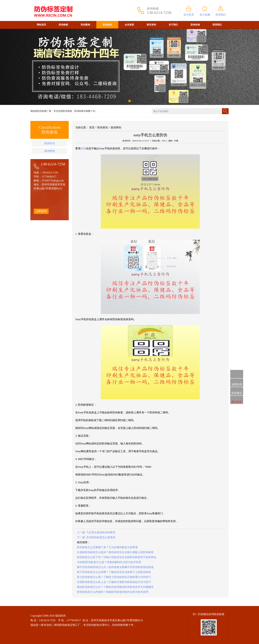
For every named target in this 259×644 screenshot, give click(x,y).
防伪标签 (63, 25)
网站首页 (41, 25)
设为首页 (189, 15)
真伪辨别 (50, 151)
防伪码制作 (119, 625)
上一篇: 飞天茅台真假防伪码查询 (96, 532)
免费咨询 (237, 383)
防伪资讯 (107, 25)
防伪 (83, 148)
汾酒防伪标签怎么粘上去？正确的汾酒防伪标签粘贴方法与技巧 (114, 582)
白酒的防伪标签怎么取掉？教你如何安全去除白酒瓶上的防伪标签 (115, 552)
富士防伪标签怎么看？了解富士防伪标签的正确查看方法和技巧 (114, 577)
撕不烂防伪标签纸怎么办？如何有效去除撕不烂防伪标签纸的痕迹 (115, 567)
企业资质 (129, 25)
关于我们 (173, 25)
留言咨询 (151, 25)
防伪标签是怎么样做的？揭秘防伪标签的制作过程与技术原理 (113, 592)
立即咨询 (41, 211)
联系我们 (221, 15)
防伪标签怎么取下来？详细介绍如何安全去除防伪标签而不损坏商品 (117, 557)
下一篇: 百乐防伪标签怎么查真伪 (96, 537)
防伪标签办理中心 (99, 625)
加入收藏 (205, 15)
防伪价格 (195, 25)
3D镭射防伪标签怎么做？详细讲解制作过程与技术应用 (109, 562)
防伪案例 (85, 25)
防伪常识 (50, 143)
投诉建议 (237, 391)
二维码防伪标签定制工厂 (66, 625)
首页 (92, 127)
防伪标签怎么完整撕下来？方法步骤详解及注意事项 (107, 547)
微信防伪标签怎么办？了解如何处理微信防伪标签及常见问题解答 (115, 587)
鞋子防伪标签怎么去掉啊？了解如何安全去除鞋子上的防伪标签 (114, 572)
